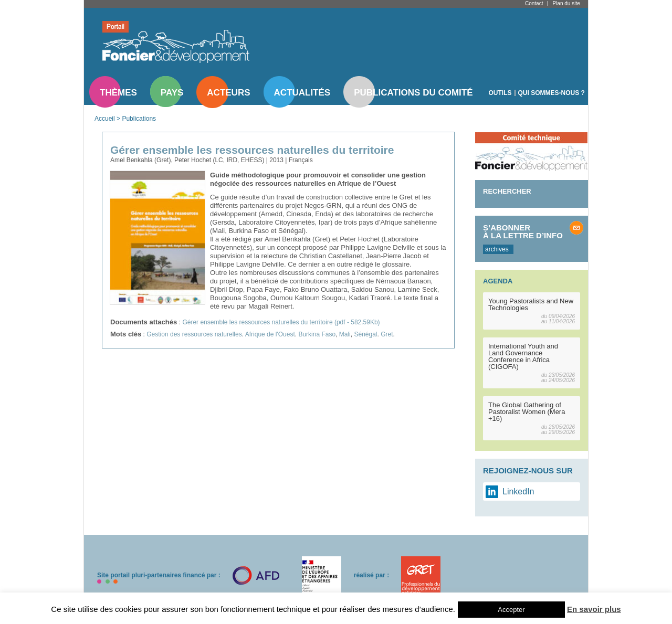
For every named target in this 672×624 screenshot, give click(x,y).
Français (301, 160)
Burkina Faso (317, 334)
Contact (534, 3)
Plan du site (566, 3)
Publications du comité (413, 93)
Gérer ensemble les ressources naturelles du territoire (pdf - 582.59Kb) (281, 322)
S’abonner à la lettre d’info (523, 231)
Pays (172, 93)
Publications (139, 119)
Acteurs (228, 93)
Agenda (498, 281)
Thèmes (118, 93)
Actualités (302, 93)
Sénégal (365, 334)
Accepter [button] (511, 610)
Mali (345, 334)
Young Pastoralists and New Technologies (531, 304)
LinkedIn (518, 491)
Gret (387, 334)
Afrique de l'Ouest (270, 334)
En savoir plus (594, 609)
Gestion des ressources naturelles (194, 334)
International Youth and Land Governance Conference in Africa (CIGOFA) (523, 356)
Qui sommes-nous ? (552, 93)
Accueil (105, 119)
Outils (500, 93)
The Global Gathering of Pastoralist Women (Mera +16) (527, 412)
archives (497, 249)
